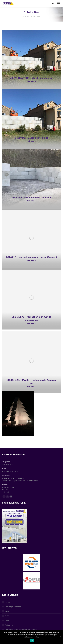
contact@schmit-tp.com (10, 471)
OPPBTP (8, 620)
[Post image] (31, 59)
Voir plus (32, 81)
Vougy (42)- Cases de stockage (31, 138)
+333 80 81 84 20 (8, 465)
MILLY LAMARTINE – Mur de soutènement (31, 78)
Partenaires (9, 625)
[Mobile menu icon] (58, 3)
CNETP (7, 616)
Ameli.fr (8, 611)
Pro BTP (8, 602)
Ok (32, 641)
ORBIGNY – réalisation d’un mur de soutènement (31, 257)
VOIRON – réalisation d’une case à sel (32, 198)
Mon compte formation (13, 607)
